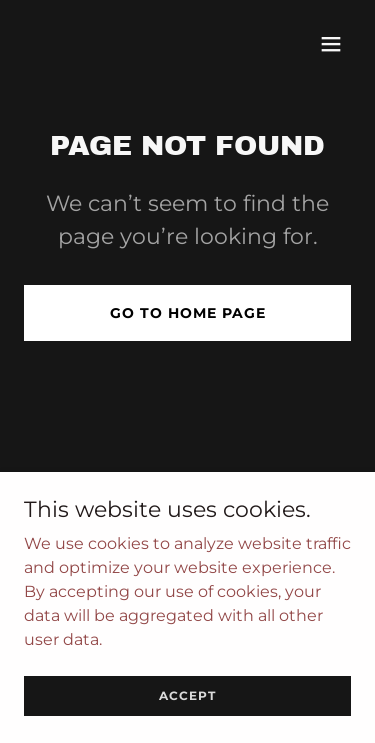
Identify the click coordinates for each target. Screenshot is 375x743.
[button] (331, 44)
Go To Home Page (188, 313)
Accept (187, 695)
